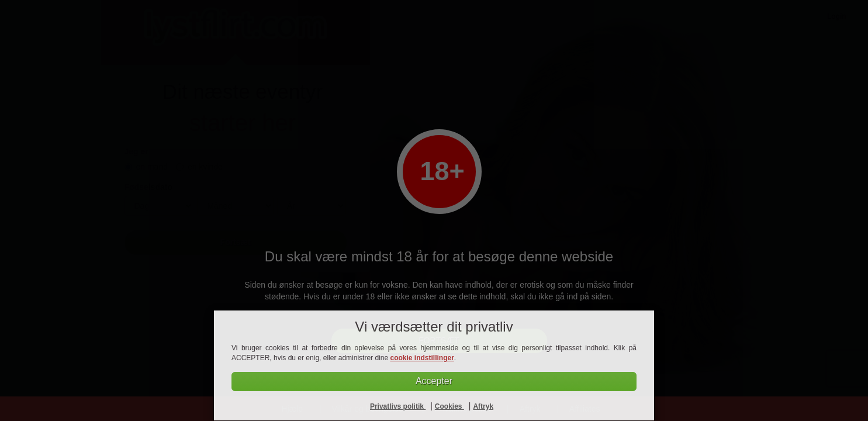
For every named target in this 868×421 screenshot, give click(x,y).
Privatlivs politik (398, 406)
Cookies (449, 406)
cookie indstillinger (422, 358)
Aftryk (483, 406)
